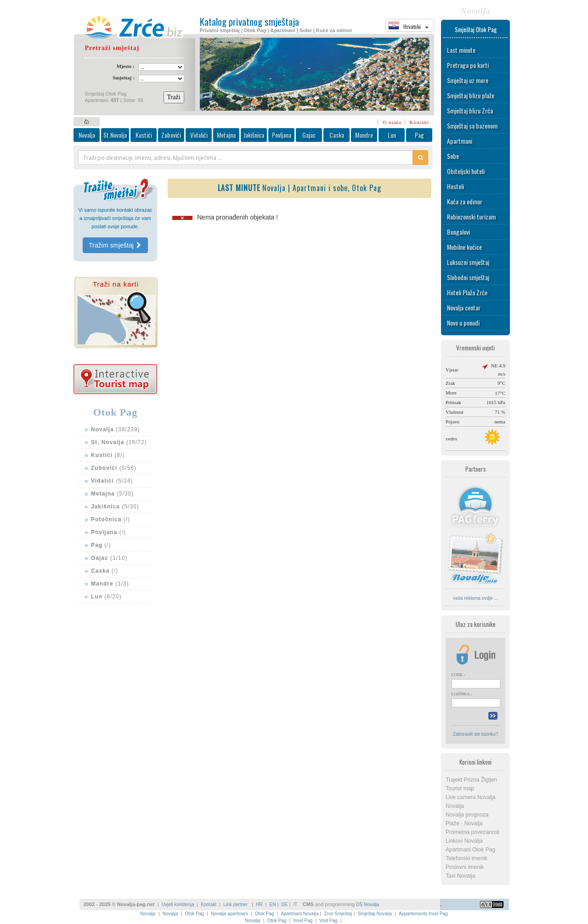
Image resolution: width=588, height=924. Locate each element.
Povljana (282, 135)
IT (295, 904)
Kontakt (419, 122)
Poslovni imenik (465, 867)
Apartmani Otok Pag (470, 850)
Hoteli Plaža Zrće (467, 292)
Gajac (309, 135)
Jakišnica (254, 135)
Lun (392, 135)
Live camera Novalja (471, 797)
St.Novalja (115, 135)
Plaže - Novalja (464, 823)
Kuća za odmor (465, 201)
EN (273, 904)
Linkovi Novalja (464, 841)
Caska (337, 135)
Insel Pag (303, 921)
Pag (419, 135)
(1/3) (110, 584)
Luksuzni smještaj (468, 262)
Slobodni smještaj (468, 277)
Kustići (144, 135)
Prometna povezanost (472, 832)
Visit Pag (328, 921)
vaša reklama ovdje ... (475, 598)
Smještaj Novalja (374, 914)
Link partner (236, 904)
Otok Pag (194, 914)
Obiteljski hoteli (466, 171)
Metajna (226, 135)
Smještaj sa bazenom (472, 126)
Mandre (364, 135)
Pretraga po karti (468, 65)
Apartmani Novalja (300, 914)
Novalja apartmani (229, 914)
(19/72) (119, 442)
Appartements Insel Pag (423, 914)
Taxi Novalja (461, 876)
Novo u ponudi (463, 323)
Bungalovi (458, 232)
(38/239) (116, 429)
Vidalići (199, 135)
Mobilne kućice (464, 247)
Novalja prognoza (467, 815)
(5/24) (112, 481)
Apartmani (460, 141)
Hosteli (455, 186)
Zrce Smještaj (338, 914)
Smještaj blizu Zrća (470, 110)
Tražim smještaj (115, 245)
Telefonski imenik (466, 858)
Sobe (453, 156)
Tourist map (460, 789)
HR (259, 904)
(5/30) (112, 494)
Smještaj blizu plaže (471, 95)
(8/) (108, 455)
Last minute (461, 50)
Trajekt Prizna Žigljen (471, 780)
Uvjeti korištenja (178, 904)
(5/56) (114, 468)
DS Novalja (367, 904)
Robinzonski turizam (471, 217)
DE (285, 904)
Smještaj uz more (468, 80)
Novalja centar (464, 307)
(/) (110, 519)
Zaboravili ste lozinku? (476, 734)
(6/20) (106, 597)
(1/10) (109, 558)
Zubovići (171, 135)
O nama (392, 122)
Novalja (87, 135)
